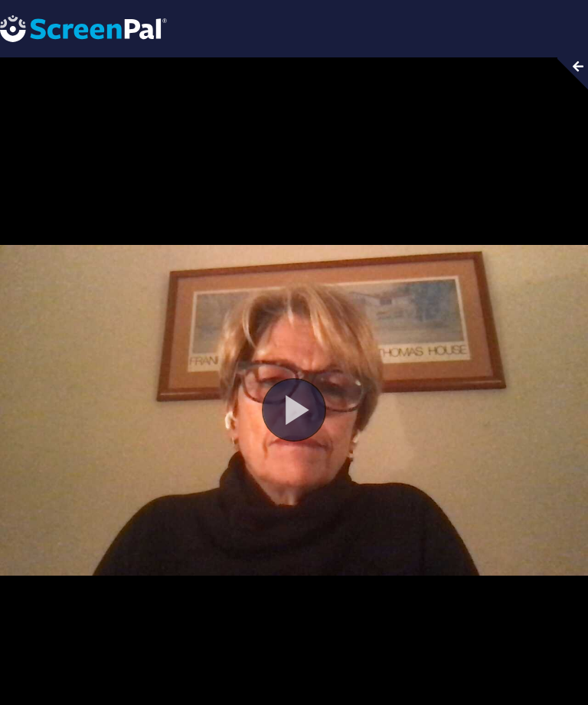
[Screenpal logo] (83, 28)
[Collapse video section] (568, 73)
